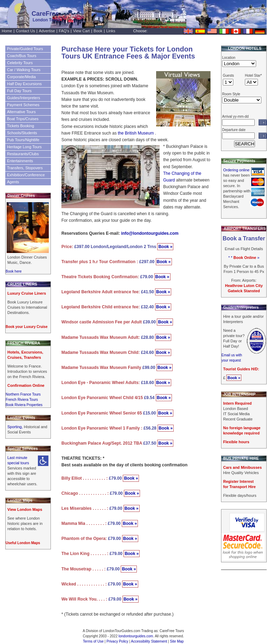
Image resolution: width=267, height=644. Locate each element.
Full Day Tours (19, 91)
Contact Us (25, 31)
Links (111, 31)
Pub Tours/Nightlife (23, 140)
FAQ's (64, 31)
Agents (13, 182)
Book (98, 31)
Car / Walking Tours (24, 70)
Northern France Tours (23, 394)
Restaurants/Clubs (23, 154)
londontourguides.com (136, 636)
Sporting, (16, 427)
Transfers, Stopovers (25, 168)
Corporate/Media (21, 77)
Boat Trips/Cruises (23, 119)
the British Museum (136, 133)
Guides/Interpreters (24, 98)
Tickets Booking (21, 126)
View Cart (81, 31)
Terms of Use (93, 641)
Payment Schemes (23, 105)
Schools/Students (22, 133)
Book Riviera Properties (24, 405)
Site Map (177, 641)
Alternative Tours (21, 112)
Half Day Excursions (24, 84)
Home (7, 31)
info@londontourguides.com (150, 233)
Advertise (47, 31)
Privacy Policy (117, 641)
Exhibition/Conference (26, 175)
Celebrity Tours (20, 63)
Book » (165, 247)
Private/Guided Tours (25, 49)
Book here (14, 271)
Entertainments (20, 161)
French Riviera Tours (22, 400)
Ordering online (236, 170)
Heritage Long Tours (24, 147)
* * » (244, 258)
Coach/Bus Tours (22, 56)
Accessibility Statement (149, 641)
